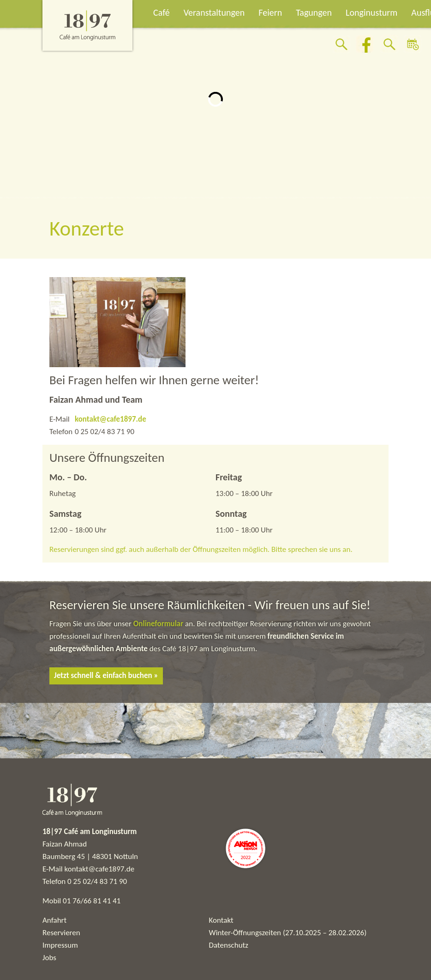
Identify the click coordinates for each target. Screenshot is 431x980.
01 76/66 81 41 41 (92, 901)
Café (162, 12)
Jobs (49, 958)
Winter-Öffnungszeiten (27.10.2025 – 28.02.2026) (288, 933)
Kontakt (221, 920)
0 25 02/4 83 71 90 (97, 881)
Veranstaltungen (214, 12)
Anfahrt (54, 920)
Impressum (60, 945)
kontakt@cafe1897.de (111, 419)
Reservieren (61, 933)
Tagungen (314, 12)
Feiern (270, 12)
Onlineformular (159, 624)
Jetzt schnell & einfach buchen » (106, 675)
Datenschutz (229, 945)
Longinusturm (371, 12)
